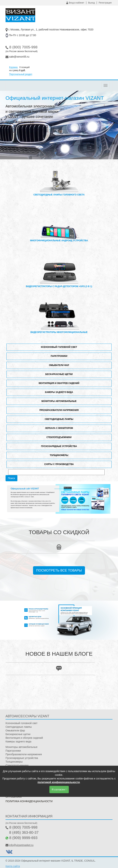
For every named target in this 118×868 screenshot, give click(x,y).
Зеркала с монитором (59, 428)
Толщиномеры (59, 455)
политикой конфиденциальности (59, 782)
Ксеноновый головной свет (59, 347)
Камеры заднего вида (59, 392)
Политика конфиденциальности (29, 801)
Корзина (13, 67)
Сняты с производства (59, 464)
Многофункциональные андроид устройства (59, 226)
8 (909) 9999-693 (23, 838)
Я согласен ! (59, 790)
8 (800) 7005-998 (23, 47)
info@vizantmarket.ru (21, 845)
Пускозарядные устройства (59, 446)
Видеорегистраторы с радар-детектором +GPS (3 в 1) (59, 272)
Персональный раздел (21, 74)
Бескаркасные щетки (59, 374)
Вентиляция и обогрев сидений (59, 383)
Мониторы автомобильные (59, 401)
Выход (92, 3)
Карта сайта (13, 866)
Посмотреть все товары (59, 570)
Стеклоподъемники (59, 437)
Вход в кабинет (75, 3)
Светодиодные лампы (59, 419)
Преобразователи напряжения (59, 410)
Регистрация (105, 3)
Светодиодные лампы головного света (59, 180)
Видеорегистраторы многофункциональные (59, 318)
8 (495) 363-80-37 (24, 832)
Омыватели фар (59, 365)
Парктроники (59, 356)
